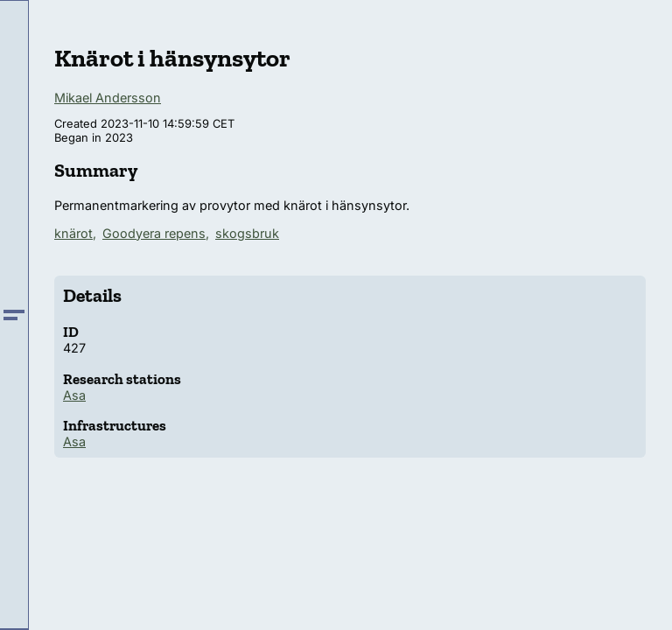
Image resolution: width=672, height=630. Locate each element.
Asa (74, 395)
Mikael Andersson (108, 98)
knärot (73, 233)
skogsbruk (247, 233)
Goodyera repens (154, 233)
